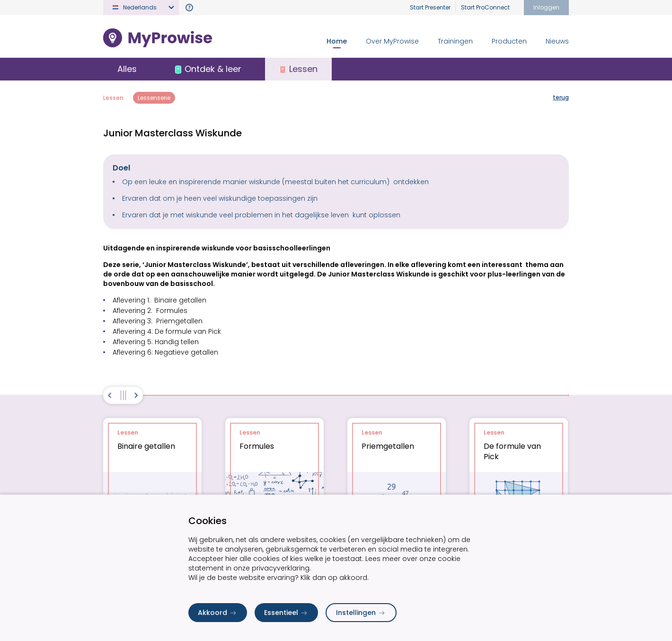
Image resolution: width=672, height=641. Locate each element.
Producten (509, 41)
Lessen (113, 98)
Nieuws (557, 41)
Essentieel (286, 613)
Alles (127, 69)
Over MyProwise (392, 41)
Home (337, 41)
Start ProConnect (485, 7)
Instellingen (361, 613)
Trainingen (455, 41)
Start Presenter (430, 7)
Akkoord (218, 613)
